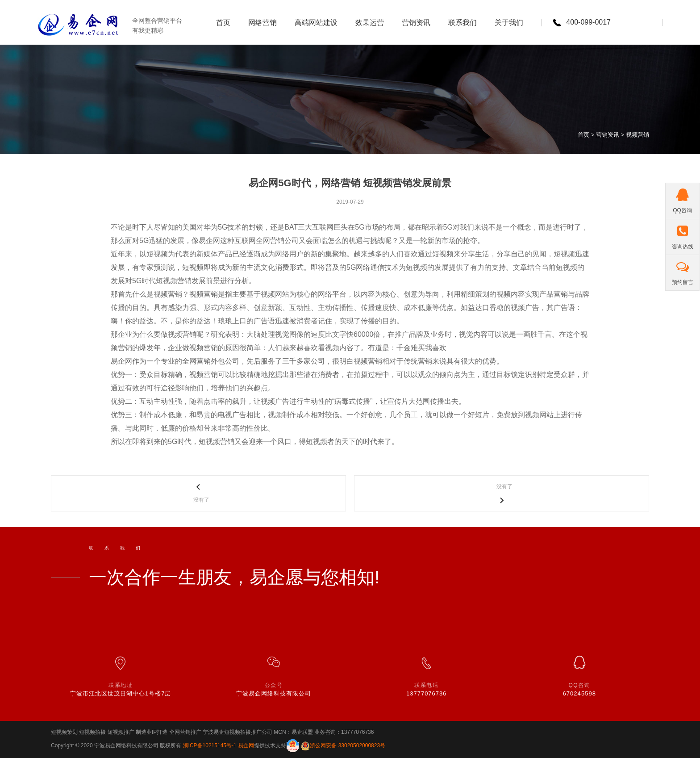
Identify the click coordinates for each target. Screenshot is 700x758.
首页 (583, 135)
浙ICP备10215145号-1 (210, 746)
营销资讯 (608, 135)
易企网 (246, 746)
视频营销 (637, 135)
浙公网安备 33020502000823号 (348, 746)
